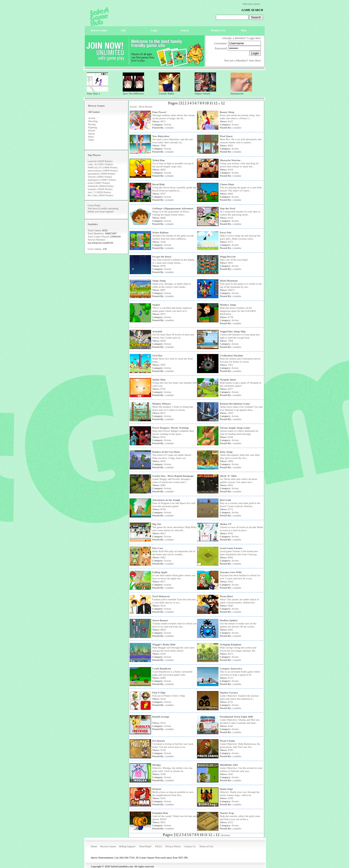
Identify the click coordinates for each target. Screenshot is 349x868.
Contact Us (190, 846)
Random (226, 835)
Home (94, 846)
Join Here (255, 60)
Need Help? (145, 846)
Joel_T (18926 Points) (99, 192)
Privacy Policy (173, 846)
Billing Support (127, 846)
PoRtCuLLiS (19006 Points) (103, 167)
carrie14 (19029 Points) (100, 161)
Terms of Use (206, 846)
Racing (92, 124)
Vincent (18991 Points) (100, 177)
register (109, 211)
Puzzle (92, 130)
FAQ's (159, 846)
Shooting (93, 121)
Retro (91, 137)
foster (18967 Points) (99, 183)
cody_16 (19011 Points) (100, 164)
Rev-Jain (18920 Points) (100, 195)
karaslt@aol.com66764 (100, 243)
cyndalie (169, 128)
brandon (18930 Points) (100, 189)
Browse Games (108, 846)
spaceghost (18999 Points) (101, 174)
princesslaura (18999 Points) (103, 170)
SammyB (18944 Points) (101, 186)
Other (91, 140)
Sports (91, 134)
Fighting (93, 127)
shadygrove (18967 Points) (102, 180)
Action (92, 118)
